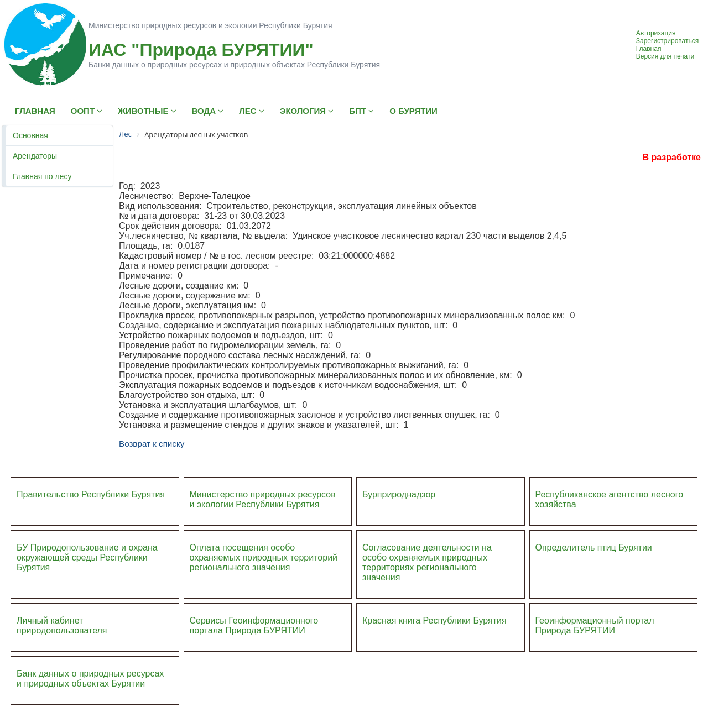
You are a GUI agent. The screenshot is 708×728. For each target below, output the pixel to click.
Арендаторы (35, 156)
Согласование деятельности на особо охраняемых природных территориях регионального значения (427, 562)
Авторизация (656, 33)
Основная (30, 135)
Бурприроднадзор (399, 494)
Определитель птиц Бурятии (594, 548)
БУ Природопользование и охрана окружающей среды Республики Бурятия (87, 557)
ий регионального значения (264, 562)
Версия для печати (665, 56)
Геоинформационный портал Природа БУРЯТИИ (595, 625)
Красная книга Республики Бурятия (434, 620)
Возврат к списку (152, 444)
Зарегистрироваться (667, 41)
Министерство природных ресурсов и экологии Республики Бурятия (263, 499)
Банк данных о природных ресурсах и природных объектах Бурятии (90, 679)
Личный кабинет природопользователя (62, 625)
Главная (649, 49)
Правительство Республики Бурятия (91, 494)
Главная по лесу (42, 176)
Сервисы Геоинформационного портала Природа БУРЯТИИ (254, 625)
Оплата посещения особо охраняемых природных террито (256, 552)
